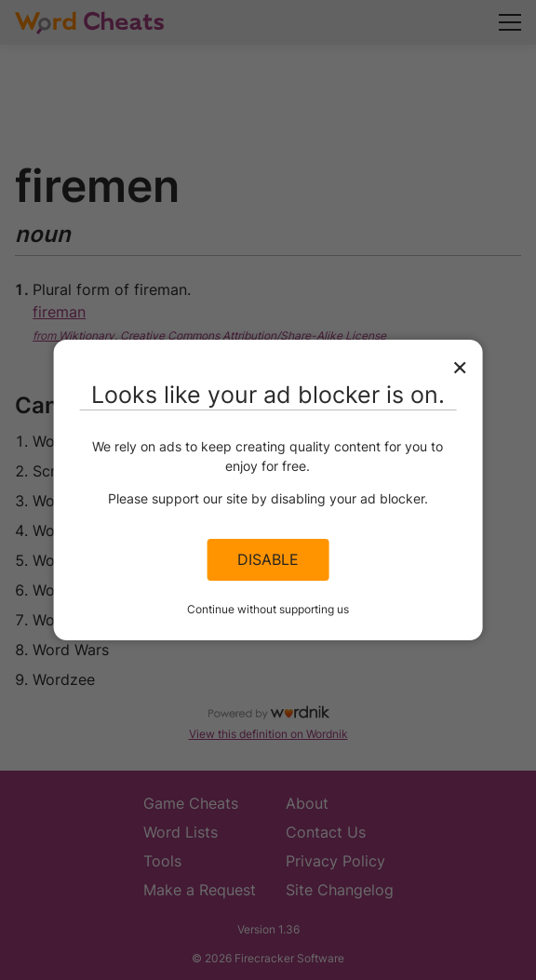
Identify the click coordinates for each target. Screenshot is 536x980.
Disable (268, 559)
